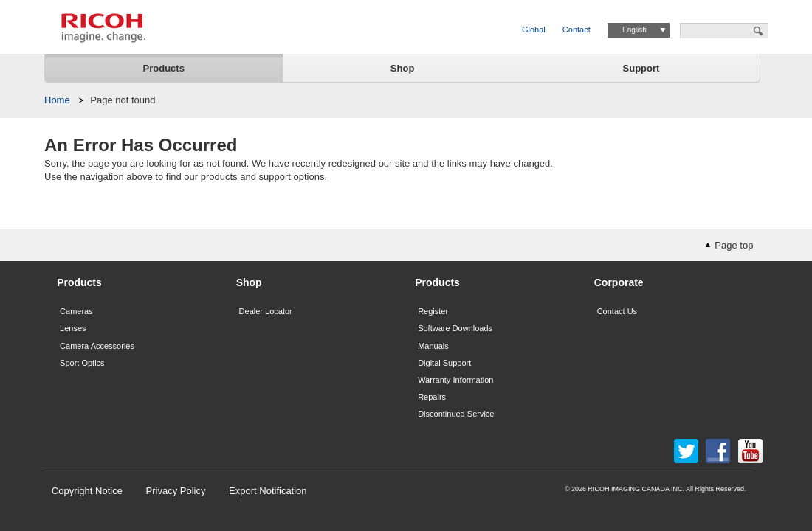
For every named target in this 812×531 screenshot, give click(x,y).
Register (433, 311)
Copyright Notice (87, 491)
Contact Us (617, 311)
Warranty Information (455, 380)
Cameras (76, 311)
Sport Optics (82, 363)
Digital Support (444, 363)
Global (534, 29)
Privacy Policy (176, 491)
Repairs (432, 397)
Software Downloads (455, 328)
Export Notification (268, 491)
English (634, 30)
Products (164, 68)
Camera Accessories (97, 346)
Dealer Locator (266, 311)
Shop (403, 68)
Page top (734, 245)
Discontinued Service (456, 414)
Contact (577, 29)
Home (57, 100)
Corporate (619, 282)
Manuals (433, 346)
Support (641, 68)
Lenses (73, 328)
